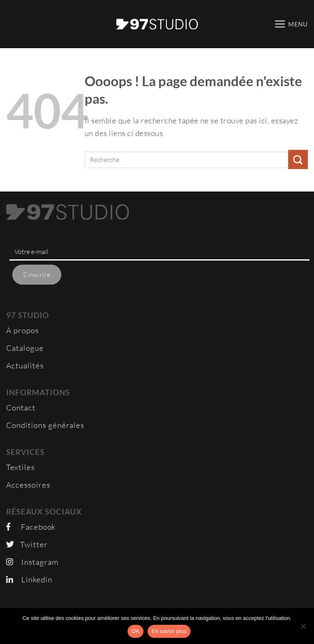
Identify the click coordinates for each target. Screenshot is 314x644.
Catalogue (25, 348)
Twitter (27, 544)
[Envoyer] (298, 159)
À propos (22, 330)
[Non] (303, 628)
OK (136, 631)
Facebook (31, 527)
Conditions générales (45, 425)
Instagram (32, 562)
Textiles (20, 467)
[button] (291, 24)
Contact (21, 408)
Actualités (25, 365)
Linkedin (29, 579)
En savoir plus (169, 631)
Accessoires (28, 485)
